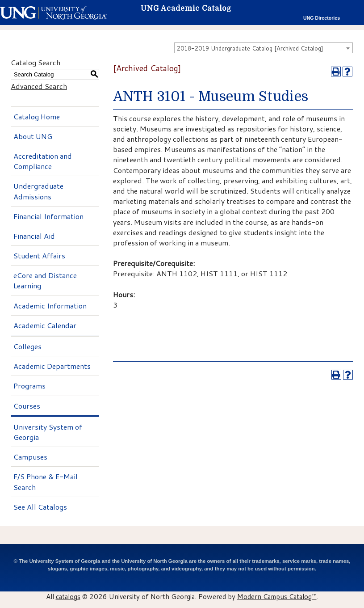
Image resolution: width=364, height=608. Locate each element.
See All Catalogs (40, 507)
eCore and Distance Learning (45, 280)
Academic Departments (52, 366)
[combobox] (264, 48)
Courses (27, 406)
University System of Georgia (48, 432)
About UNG (33, 136)
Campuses (30, 457)
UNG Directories (322, 18)
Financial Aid (34, 236)
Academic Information (50, 306)
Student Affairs (39, 255)
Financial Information (48, 216)
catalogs (68, 596)
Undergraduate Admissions (38, 191)
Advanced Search (39, 86)
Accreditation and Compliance (43, 161)
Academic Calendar (45, 325)
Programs (29, 386)
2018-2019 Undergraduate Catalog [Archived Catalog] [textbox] (250, 48)
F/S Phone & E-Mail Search (46, 481)
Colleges (27, 346)
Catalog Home (37, 116)
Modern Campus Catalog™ (277, 596)
